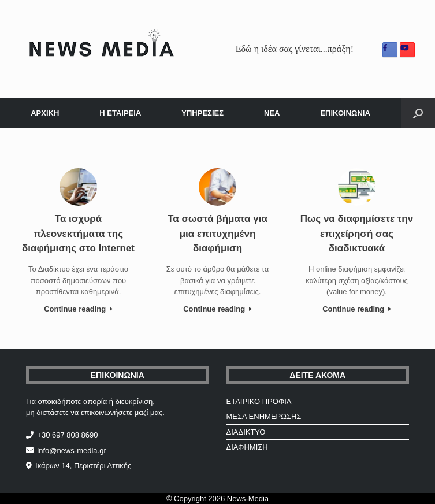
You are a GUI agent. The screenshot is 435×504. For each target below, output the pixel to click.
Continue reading (78, 309)
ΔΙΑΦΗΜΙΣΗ (247, 447)
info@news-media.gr (71, 451)
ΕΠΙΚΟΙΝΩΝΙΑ (345, 113)
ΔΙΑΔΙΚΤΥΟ (246, 432)
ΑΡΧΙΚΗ (45, 113)
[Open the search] (418, 113)
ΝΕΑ (272, 113)
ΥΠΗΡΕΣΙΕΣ (202, 113)
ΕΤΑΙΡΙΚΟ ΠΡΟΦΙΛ (259, 401)
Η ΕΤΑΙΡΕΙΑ (120, 113)
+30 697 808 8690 (67, 435)
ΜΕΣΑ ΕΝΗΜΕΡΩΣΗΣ (264, 416)
